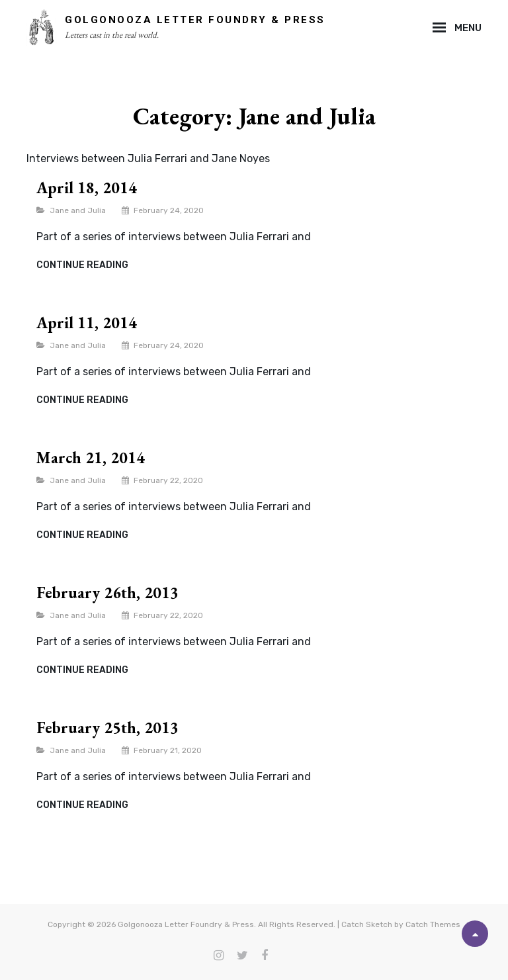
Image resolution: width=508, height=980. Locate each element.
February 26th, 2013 (107, 593)
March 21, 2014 (91, 458)
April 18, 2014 (87, 188)
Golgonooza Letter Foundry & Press (195, 20)
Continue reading (82, 265)
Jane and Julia (78, 210)
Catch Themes (433, 924)
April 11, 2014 (87, 323)
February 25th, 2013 (107, 728)
